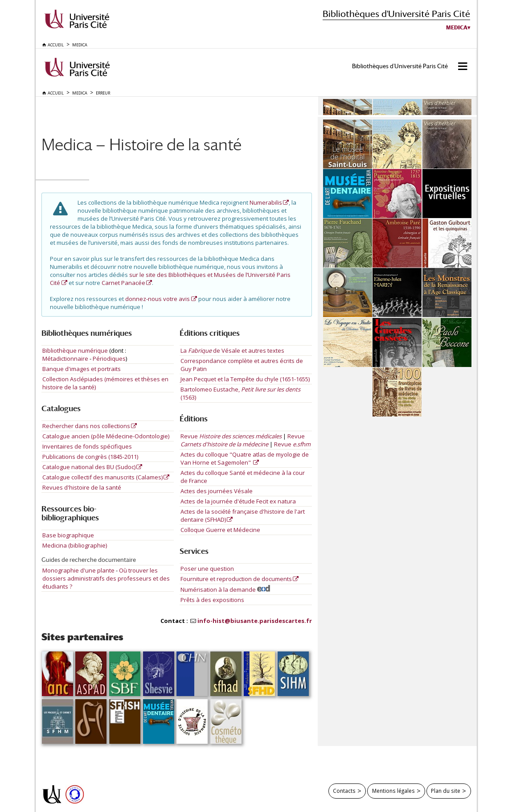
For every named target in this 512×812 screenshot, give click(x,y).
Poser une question (207, 569)
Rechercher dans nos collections (86, 426)
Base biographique (68, 535)
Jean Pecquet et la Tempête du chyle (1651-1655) (245, 379)
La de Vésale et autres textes (232, 350)
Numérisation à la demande (225, 589)
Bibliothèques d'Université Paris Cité (396, 14)
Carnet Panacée (123, 283)
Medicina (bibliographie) (75, 545)
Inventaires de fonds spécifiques (87, 446)
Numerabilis (266, 202)
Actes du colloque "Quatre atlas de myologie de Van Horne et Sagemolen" (245, 458)
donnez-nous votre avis (158, 299)
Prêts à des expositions (212, 600)
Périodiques (109, 359)
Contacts (344, 791)
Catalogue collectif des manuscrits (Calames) (102, 477)
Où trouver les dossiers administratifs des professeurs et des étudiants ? (106, 578)
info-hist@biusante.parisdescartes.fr (255, 621)
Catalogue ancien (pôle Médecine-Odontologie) (106, 436)
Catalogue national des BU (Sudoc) (89, 467)
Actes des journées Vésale (217, 491)
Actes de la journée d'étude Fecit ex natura (238, 501)
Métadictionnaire (65, 359)
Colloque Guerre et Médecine (220, 530)
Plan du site (446, 791)
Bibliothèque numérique (75, 350)
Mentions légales (393, 791)
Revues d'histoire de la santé (82, 487)
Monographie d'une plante (79, 570)
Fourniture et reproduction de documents (236, 579)
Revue (231, 436)
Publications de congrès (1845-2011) (90, 457)
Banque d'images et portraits (82, 369)
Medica (457, 28)
